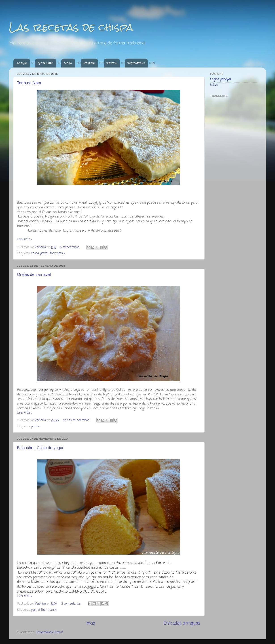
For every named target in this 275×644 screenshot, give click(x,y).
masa (68, 63)
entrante (45, 63)
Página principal (220, 79)
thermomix (136, 63)
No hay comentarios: (77, 420)
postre (89, 63)
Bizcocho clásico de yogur (40, 448)
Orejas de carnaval (34, 274)
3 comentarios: (70, 247)
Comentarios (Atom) (49, 632)
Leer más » (25, 240)
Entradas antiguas (182, 623)
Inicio (90, 623)
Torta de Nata (29, 83)
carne (22, 63)
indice (214, 85)
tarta (112, 63)
